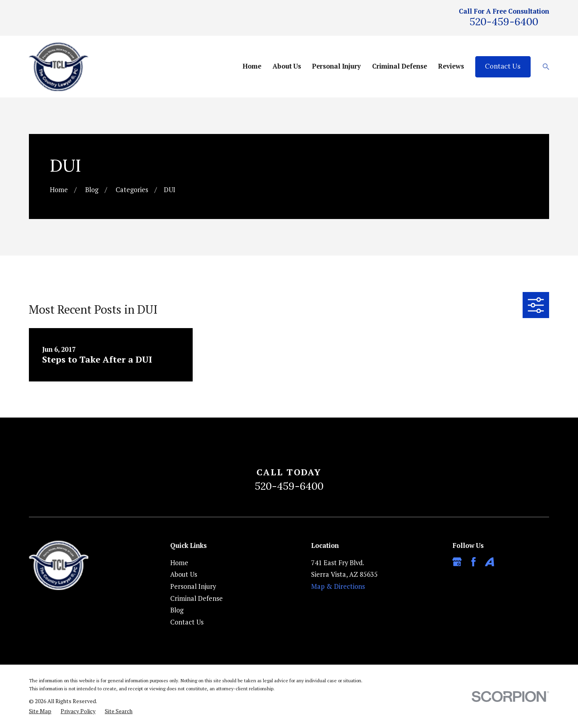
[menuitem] (40, 711)
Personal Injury (193, 586)
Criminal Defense (196, 598)
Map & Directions (338, 586)
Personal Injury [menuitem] (336, 66)
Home (179, 563)
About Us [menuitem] (287, 66)
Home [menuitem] (252, 66)
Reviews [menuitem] (451, 66)
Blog (177, 610)
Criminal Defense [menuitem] (400, 66)
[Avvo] (489, 562)
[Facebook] (473, 562)
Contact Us (503, 66)
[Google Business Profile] (457, 562)
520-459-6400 (504, 21)
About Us (184, 574)
